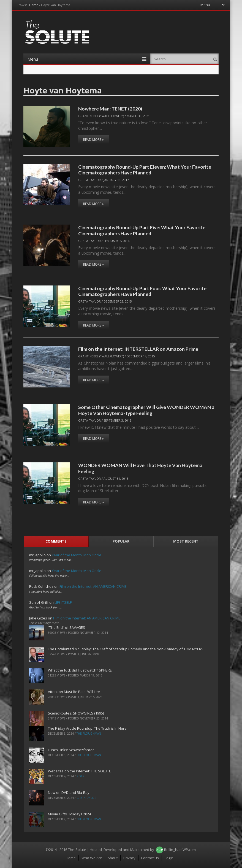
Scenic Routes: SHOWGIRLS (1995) (76, 713)
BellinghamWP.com (180, 850)
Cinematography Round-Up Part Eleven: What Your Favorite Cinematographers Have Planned (145, 170)
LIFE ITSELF (63, 602)
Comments (56, 541)
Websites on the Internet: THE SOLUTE (79, 771)
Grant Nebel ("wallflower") (101, 116)
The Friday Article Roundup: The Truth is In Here (87, 728)
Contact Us (150, 858)
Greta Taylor (89, 180)
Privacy (129, 858)
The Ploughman (89, 734)
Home (34, 5)
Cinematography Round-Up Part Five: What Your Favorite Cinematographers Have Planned (142, 230)
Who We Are (92, 858)
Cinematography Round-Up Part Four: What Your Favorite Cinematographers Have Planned (142, 291)
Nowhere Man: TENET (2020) (110, 109)
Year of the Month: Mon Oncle (77, 555)
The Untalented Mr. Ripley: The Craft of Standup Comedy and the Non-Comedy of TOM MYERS (126, 649)
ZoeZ (81, 776)
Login (169, 858)
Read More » (93, 140)
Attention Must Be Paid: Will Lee (74, 692)
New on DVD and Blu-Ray (69, 792)
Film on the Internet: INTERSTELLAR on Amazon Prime (138, 349)
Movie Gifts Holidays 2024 (69, 814)
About (113, 858)
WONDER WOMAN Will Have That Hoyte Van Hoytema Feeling (140, 468)
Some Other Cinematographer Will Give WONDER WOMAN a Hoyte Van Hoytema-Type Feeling (146, 410)
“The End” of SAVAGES (66, 627)
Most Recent (186, 541)
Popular (121, 541)
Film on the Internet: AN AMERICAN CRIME (93, 586)
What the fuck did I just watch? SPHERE (80, 670)
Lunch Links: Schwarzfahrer (71, 750)
